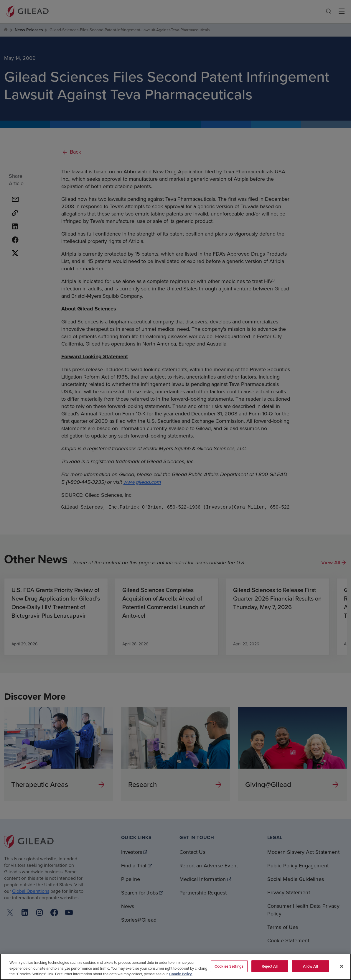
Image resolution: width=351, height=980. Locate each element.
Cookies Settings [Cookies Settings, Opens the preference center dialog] (229, 966)
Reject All (270, 966)
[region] (175, 967)
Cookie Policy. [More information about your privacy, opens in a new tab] (181, 974)
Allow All (310, 966)
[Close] (342, 966)
